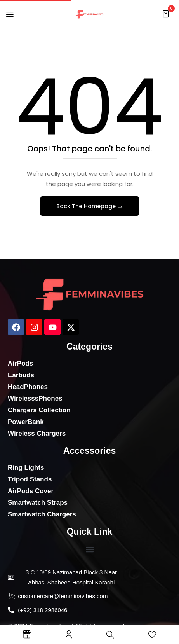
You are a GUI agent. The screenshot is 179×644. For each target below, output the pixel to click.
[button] (166, 14)
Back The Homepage (87, 206)
